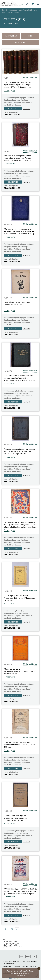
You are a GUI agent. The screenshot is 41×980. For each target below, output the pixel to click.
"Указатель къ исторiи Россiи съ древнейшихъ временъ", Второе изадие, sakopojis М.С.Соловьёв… (18, 158)
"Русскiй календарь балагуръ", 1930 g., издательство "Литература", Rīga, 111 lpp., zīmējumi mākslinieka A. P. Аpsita (20, 891)
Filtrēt (30, 36)
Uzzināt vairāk (20, 975)
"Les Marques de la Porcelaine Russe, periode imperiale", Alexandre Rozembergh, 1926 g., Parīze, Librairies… (20, 378)
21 (12, 929)
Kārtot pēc (20, 43)
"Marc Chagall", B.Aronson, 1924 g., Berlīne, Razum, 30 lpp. (18, 303)
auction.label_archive (16, 10)
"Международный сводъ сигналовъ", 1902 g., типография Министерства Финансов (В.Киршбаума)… (20, 451)
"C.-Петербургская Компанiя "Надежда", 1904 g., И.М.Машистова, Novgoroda (20, 598)
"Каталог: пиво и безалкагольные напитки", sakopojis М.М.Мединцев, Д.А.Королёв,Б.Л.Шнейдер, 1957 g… (20, 231)
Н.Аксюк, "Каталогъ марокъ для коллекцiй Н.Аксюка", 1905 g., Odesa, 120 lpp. (20, 745)
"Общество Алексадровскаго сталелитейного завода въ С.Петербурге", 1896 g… (16, 818)
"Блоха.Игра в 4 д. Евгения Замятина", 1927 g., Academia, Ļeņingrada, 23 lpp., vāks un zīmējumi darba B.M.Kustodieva (20, 525)
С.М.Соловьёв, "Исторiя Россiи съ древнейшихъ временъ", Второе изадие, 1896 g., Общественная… (18, 85)
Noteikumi (26, 109)
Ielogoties (13, 109)
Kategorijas (11, 36)
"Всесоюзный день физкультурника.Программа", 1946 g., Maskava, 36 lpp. (20, 671)
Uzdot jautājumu (30, 77)
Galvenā (4, 10)
